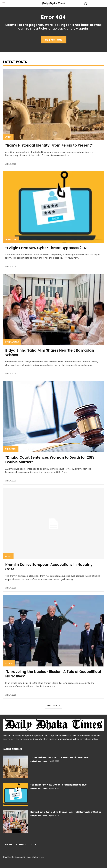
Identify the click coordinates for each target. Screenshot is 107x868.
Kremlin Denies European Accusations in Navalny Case (49, 567)
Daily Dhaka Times (39, 761)
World (8, 556)
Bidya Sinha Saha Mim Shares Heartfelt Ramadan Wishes (50, 353)
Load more (53, 706)
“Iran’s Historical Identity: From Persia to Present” (49, 145)
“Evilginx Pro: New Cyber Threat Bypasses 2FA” (46, 248)
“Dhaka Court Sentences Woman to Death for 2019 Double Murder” (50, 460)
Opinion (9, 663)
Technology (11, 239)
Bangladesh (11, 449)
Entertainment (12, 342)
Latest (8, 137)
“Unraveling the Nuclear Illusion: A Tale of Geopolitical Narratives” (53, 674)
